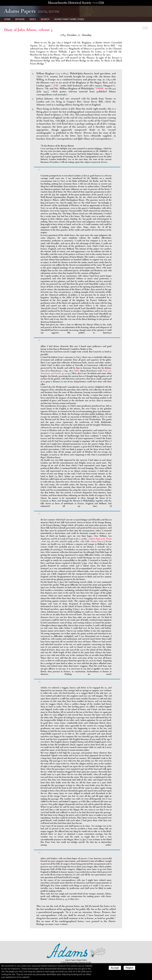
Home (7, 19)
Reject (129, 968)
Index (33, 19)
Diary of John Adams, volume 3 (28, 30)
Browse (20, 19)
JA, (107, 539)
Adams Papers (95, 539)
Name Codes (69, 19)
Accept (115, 968)
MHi (76, 371)
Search (45, 19)
